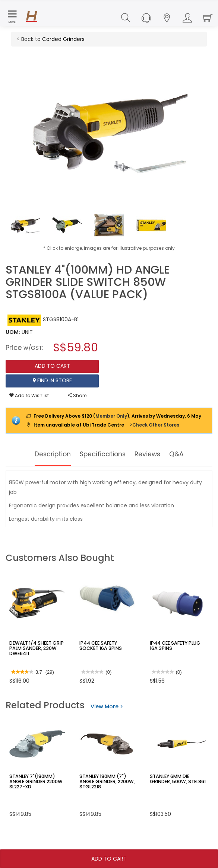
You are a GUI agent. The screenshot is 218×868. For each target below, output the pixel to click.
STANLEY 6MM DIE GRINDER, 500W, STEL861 (176, 779)
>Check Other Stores (154, 425)
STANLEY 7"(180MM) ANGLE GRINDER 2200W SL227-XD (34, 781)
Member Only (111, 416)
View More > (107, 706)
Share (77, 395)
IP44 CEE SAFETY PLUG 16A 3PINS (174, 645)
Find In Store (52, 381)
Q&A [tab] (185, 454)
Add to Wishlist (29, 395)
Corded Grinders (63, 39)
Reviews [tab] (153, 454)
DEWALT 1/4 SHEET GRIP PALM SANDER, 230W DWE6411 (35, 648)
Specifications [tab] (103, 454)
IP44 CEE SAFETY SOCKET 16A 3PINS (107, 645)
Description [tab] (46, 454)
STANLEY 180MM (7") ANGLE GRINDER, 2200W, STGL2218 (106, 781)
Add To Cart (109, 859)
